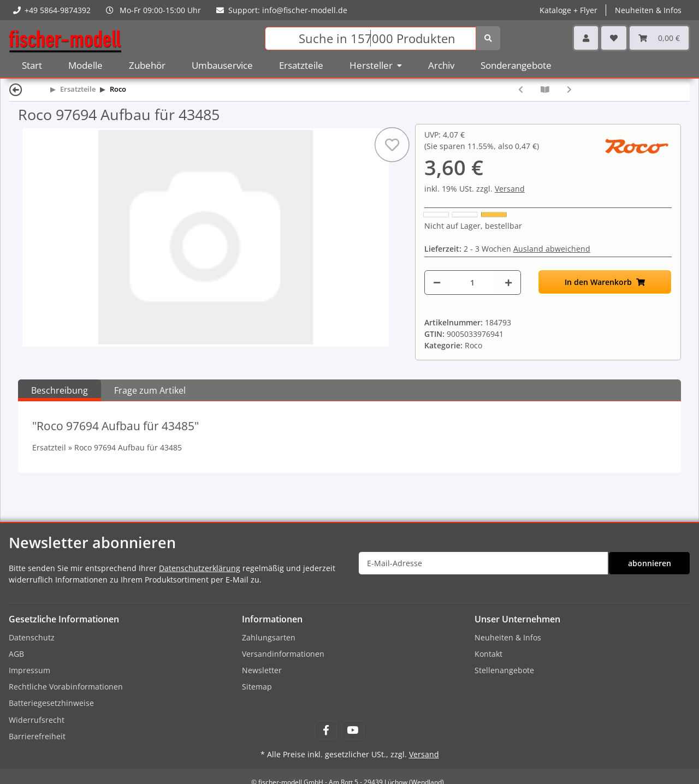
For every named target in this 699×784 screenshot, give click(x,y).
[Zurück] (16, 89)
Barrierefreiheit (37, 736)
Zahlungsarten (269, 637)
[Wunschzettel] (614, 38)
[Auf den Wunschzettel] (392, 145)
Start (32, 65)
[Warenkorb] (659, 38)
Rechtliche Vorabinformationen (66, 687)
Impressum (29, 670)
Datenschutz (32, 637)
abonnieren (650, 563)
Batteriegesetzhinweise (51, 703)
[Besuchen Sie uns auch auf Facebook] (326, 730)
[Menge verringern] (437, 283)
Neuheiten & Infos (648, 10)
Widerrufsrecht (37, 720)
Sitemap (257, 687)
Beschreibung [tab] (60, 390)
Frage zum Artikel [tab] (150, 390)
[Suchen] (371, 38)
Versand (510, 189)
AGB (16, 654)
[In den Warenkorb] (605, 282)
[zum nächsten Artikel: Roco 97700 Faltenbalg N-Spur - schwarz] (569, 89)
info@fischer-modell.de (305, 10)
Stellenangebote (504, 670)
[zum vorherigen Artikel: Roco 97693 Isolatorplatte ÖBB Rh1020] (521, 89)
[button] (586, 38)
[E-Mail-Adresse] (483, 563)
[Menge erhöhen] (508, 283)
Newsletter (262, 670)
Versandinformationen (283, 654)
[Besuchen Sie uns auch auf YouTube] (353, 730)
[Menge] (472, 283)
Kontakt (488, 654)
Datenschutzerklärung (200, 568)
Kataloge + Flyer (568, 10)
